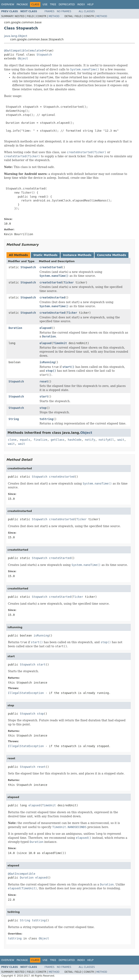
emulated (36, 51)
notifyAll (106, 440)
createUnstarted (52, 297)
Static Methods (45, 255)
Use (45, 4)
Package (22, 4)
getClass (58, 440)
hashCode (75, 440)
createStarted (51, 267)
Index (81, 4)
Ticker (69, 282)
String (14, 419)
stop (43, 408)
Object (23, 58)
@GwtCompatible (16, 51)
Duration (15, 328)
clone (12, 440)
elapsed (46, 328)
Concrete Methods (112, 255)
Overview (8, 4)
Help (90, 4)
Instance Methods (77, 255)
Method (54, 16)
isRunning (47, 362)
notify (90, 440)
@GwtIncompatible (22, 874)
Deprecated (67, 4)
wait (121, 440)
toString (46, 419)
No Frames (64, 11)
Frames (50, 11)
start (44, 396)
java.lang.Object (16, 36)
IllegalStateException (26, 693)
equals (25, 440)
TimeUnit (60, 343)
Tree (53, 4)
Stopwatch (44, 55)
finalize (40, 440)
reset (44, 381)
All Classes (87, 11)
